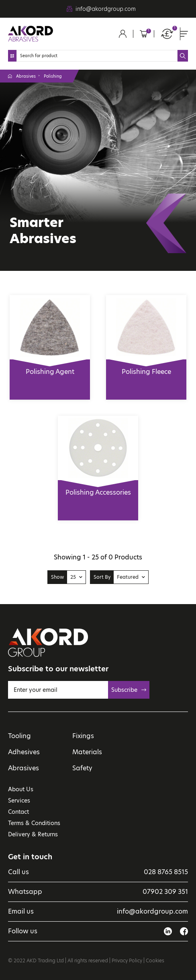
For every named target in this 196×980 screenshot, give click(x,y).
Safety (82, 768)
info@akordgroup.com (106, 9)
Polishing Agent (50, 368)
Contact (18, 812)
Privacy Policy (127, 960)
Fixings (83, 736)
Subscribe (129, 690)
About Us (21, 789)
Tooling (19, 736)
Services (19, 801)
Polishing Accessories (98, 489)
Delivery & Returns (33, 834)
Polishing (53, 76)
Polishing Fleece (146, 368)
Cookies (155, 960)
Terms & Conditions (34, 823)
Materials (87, 752)
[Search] (97, 56)
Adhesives (24, 752)
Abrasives (26, 76)
